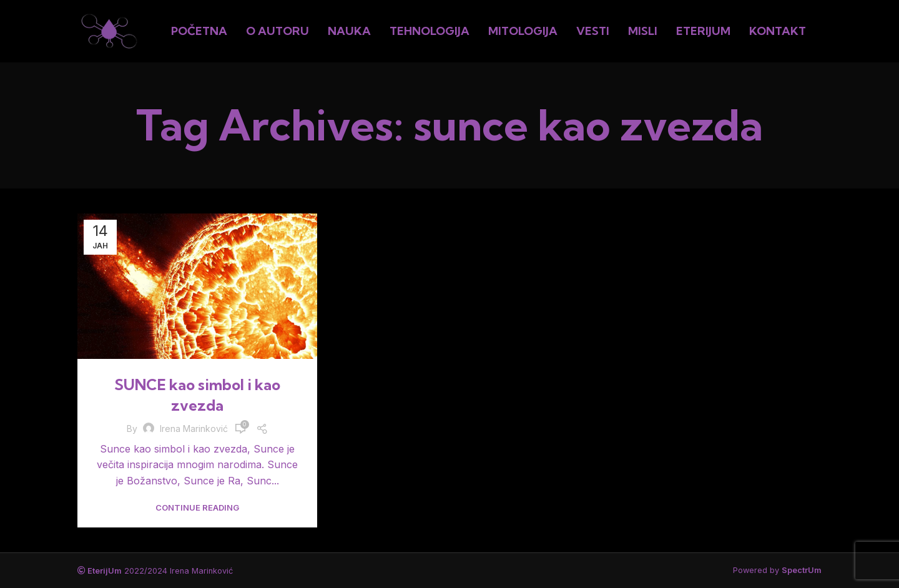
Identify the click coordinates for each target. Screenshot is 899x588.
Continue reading (197, 508)
